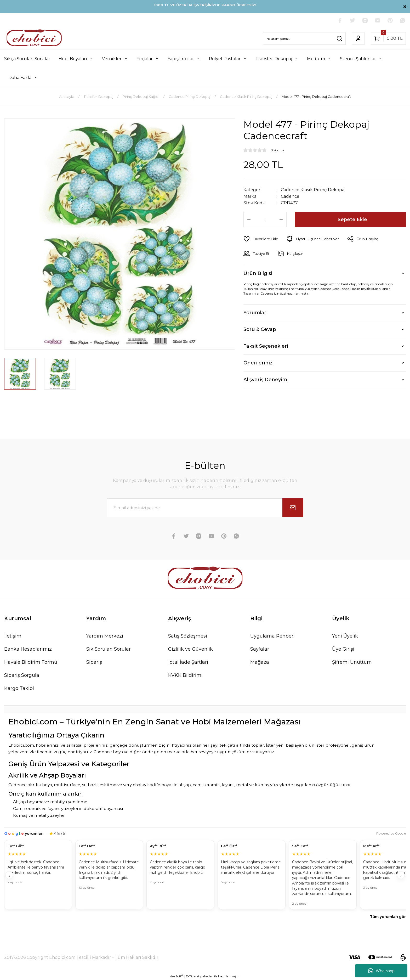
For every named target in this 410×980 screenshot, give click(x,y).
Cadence (290, 196)
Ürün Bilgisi (258, 273)
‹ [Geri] (9, 875)
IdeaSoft (176, 976)
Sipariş (94, 662)
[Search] (304, 38)
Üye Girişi (343, 649)
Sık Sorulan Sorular (109, 649)
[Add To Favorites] (261, 239)
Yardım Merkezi (105, 636)
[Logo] (34, 39)
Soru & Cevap (260, 329)
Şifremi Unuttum (352, 662)
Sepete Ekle (352, 219)
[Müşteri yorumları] (205, 875)
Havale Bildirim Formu (31, 662)
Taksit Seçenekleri (266, 346)
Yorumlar (255, 313)
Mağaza (260, 662)
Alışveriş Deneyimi (266, 380)
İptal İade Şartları (188, 662)
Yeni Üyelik (345, 636)
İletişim (13, 636)
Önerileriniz (258, 363)
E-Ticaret (193, 976)
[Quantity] (265, 219)
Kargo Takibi (19, 688)
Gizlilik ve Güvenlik (190, 649)
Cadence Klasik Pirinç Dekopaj (313, 190)
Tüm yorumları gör (388, 917)
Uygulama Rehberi (272, 636)
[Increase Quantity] (281, 219)
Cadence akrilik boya (30, 785)
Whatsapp (381, 971)
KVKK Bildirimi (185, 675)
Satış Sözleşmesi (188, 636)
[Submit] (293, 508)
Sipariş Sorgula (22, 675)
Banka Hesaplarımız (28, 649)
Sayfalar (260, 649)
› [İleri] (401, 875)
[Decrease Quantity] (249, 219)
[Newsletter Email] (205, 508)
